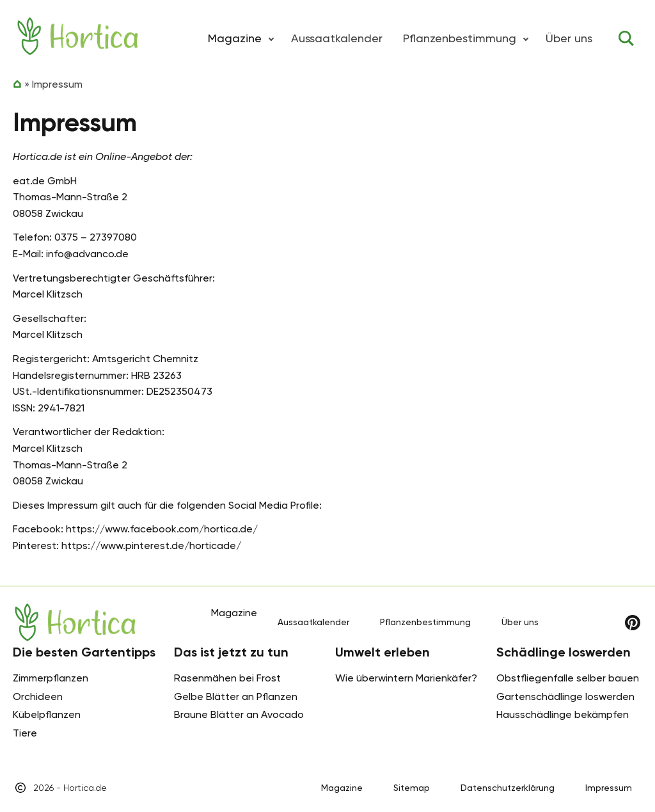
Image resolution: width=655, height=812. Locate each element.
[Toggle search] (626, 38)
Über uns (569, 38)
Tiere (25, 733)
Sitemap (412, 788)
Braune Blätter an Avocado (239, 714)
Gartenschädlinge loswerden (565, 697)
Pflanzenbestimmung (460, 38)
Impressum (609, 788)
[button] (271, 38)
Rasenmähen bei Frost (227, 678)
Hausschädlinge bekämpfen (563, 714)
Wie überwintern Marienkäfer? (406, 678)
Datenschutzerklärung (508, 788)
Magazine (342, 788)
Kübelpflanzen (47, 714)
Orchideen (38, 697)
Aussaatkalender (337, 38)
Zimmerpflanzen (51, 678)
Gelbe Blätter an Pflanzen (236, 697)
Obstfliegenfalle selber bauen (568, 678)
